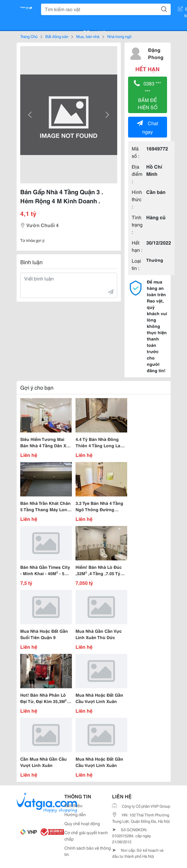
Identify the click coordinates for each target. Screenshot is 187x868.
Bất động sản (57, 36)
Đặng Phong (156, 53)
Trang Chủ (29, 36)
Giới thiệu (73, 805)
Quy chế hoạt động (82, 823)
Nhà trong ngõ (119, 36)
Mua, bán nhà (88, 36)
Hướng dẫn (75, 814)
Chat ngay (147, 127)
